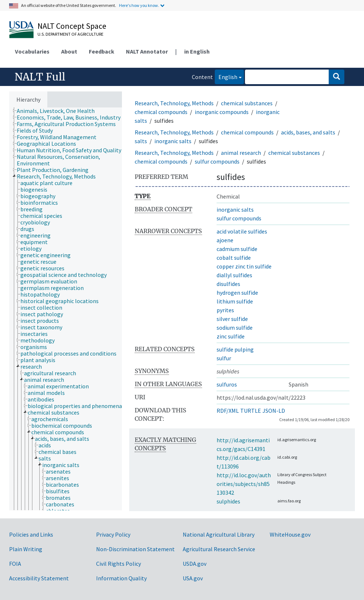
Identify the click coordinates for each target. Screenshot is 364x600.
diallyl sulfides (234, 275)
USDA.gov (195, 564)
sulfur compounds (217, 161)
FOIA (15, 564)
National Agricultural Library (219, 534)
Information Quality (121, 578)
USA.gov (193, 578)
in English (197, 51)
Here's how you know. (139, 5)
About (69, 51)
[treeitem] (59, 111)
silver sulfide (232, 319)
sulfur (224, 358)
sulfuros (227, 384)
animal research (241, 153)
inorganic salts (173, 141)
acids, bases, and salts (308, 132)
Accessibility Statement (39, 578)
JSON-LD (274, 411)
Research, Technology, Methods (174, 103)
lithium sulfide (235, 301)
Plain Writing (26, 549)
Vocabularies (32, 51)
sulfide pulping (235, 349)
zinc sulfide (231, 336)
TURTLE (251, 411)
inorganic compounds (222, 112)
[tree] (66, 309)
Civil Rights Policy (118, 564)
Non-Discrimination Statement (135, 549)
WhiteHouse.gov (290, 534)
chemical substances (247, 103)
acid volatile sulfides (242, 231)
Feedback (102, 51)
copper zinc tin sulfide (244, 266)
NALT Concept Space (72, 26)
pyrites (225, 310)
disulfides (228, 284)
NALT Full (40, 77)
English (226, 76)
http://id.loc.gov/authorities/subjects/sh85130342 (244, 484)
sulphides (228, 501)
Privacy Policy (113, 534)
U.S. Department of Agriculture (70, 34)
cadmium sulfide (237, 249)
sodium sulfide (235, 328)
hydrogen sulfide (237, 293)
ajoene (225, 240)
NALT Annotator (147, 51)
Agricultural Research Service (219, 549)
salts (141, 141)
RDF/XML (228, 411)
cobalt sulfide (234, 258)
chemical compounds (161, 112)
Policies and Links (31, 534)
